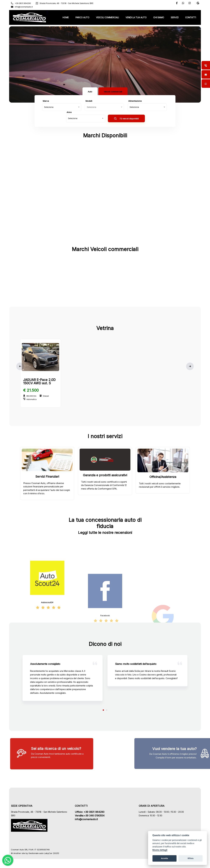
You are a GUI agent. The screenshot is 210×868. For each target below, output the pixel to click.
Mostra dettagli (160, 850)
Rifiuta (191, 858)
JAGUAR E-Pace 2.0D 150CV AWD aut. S (39, 381)
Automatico (30, 399)
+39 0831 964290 (21, 3)
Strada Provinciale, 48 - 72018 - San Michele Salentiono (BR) (65, 3)
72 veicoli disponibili (126, 119)
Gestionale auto (36, 853)
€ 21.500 (31, 390)
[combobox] (62, 107)
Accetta (164, 858)
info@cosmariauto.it (22, 7)
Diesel (44, 396)
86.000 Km (30, 396)
